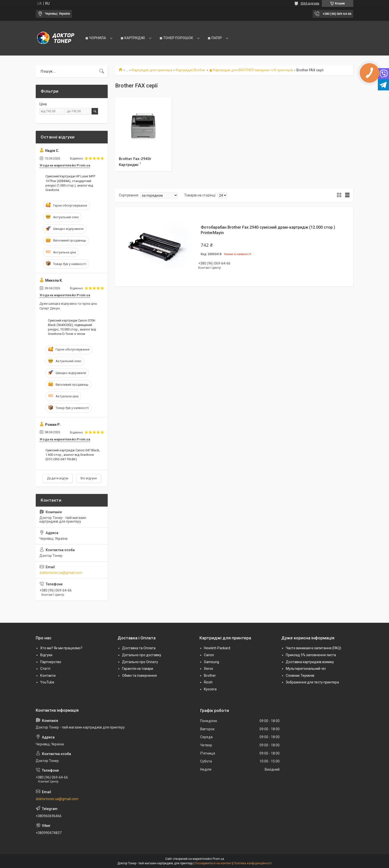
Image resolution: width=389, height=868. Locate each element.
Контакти (48, 676)
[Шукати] (102, 71)
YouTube (47, 682)
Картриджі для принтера (152, 70)
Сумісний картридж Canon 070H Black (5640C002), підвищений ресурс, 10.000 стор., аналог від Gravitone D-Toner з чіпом (72, 327)
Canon (209, 655)
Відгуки (46, 655)
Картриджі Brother (191, 70)
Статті (45, 669)
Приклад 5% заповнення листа (311, 655)
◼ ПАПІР (215, 38)
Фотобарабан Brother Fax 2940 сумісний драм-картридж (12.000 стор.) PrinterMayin (268, 230)
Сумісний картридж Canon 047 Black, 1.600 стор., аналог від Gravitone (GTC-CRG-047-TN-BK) (73, 455)
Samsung (211, 662)
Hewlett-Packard (217, 648)
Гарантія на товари (138, 669)
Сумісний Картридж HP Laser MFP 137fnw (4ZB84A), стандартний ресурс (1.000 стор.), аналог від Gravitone (70, 183)
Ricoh (208, 682)
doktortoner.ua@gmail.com (61, 573)
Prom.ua (218, 859)
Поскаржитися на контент (213, 863)
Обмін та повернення (139, 676)
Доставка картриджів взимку (310, 662)
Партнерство (51, 662)
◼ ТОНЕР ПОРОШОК (176, 38)
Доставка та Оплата (139, 648)
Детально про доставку (142, 655)
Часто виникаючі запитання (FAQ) (313, 648)
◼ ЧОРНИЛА (96, 38)
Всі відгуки (89, 478)
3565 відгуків (310, 3)
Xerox (209, 669)
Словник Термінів (300, 676)
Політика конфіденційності (253, 863)
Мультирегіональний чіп (306, 669)
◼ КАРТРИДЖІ (133, 38)
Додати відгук (58, 478)
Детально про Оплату (140, 662)
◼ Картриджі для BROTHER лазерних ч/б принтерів (251, 70)
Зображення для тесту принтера (312, 682)
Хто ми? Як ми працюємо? (61, 648)
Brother (210, 676)
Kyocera (210, 689)
